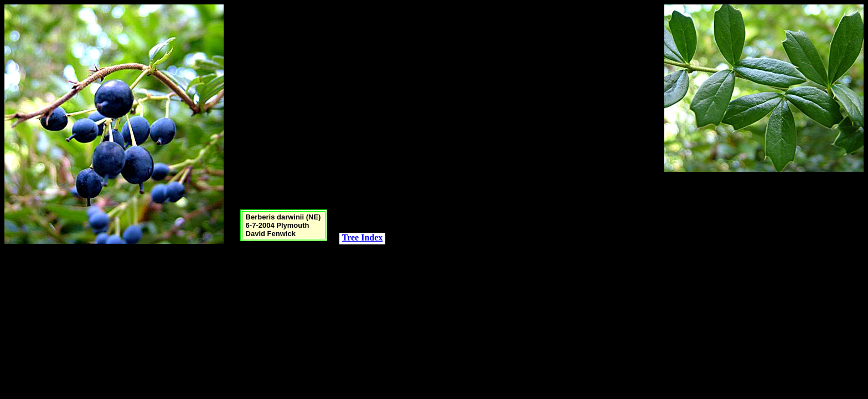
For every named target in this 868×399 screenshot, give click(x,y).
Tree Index (363, 237)
